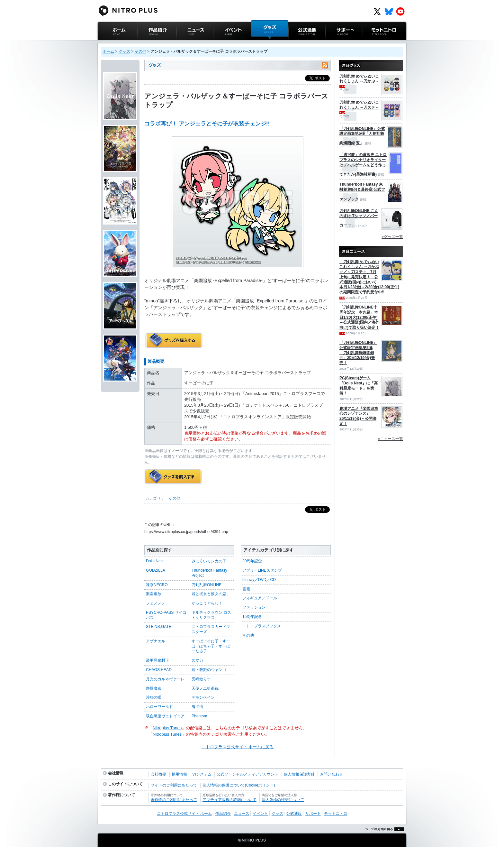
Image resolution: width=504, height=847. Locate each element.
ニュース (185, 43)
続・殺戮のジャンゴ (209, 670)
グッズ (257, 43)
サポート (334, 43)
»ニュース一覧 (390, 439)
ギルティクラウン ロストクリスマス (211, 615)
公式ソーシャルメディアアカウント (248, 774)
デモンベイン (203, 697)
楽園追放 (154, 594)
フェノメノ (156, 603)
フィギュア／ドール (260, 598)
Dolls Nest (155, 561)
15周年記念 (252, 617)
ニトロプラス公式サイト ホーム (117, 46)
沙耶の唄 (154, 697)
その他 (140, 51)
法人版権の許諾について (283, 800)
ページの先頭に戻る (383, 837)
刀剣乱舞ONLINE (207, 585)
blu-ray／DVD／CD (259, 580)
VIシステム (202, 774)
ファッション (254, 607)
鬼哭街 (197, 707)
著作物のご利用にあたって (174, 800)
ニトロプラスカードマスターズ (211, 629)
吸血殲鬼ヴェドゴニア (165, 716)
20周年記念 (252, 561)
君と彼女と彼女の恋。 (211, 594)
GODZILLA (156, 570)
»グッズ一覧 (392, 237)
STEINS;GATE (159, 627)
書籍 (246, 589)
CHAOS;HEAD (159, 670)
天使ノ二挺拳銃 (205, 688)
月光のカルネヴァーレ (165, 679)
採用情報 (179, 774)
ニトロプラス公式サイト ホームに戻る (238, 747)
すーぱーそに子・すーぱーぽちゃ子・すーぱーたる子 (211, 646)
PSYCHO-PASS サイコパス (166, 615)
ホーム (108, 51)
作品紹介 (146, 43)
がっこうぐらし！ (207, 603)
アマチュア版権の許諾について (230, 800)
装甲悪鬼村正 (157, 660)
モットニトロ (375, 43)
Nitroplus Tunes (167, 728)
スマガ (197, 660)
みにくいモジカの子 (209, 561)
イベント (222, 43)
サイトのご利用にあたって (174, 785)
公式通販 (297, 43)
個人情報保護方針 (299, 774)
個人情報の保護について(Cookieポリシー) (239, 785)
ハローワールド (159, 707)
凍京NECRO (157, 585)
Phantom (199, 716)
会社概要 (158, 774)
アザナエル (156, 641)
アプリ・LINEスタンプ (262, 570)
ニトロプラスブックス (262, 626)
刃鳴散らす (201, 679)
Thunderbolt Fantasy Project (209, 573)
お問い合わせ (331, 774)
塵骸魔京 (154, 688)
